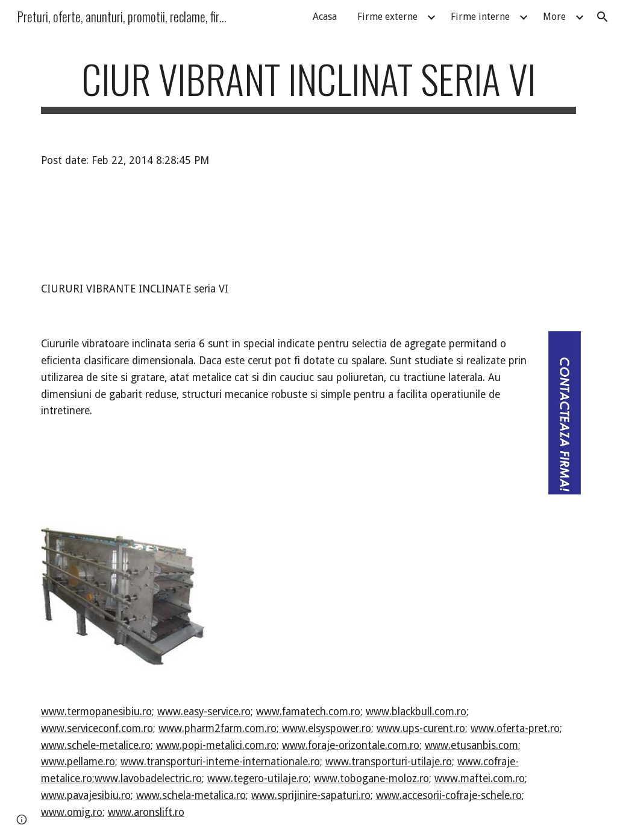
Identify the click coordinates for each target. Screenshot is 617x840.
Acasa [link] (325, 17)
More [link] (554, 17)
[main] (309, 85)
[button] (603, 17)
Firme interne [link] (480, 17)
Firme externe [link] (387, 17)
